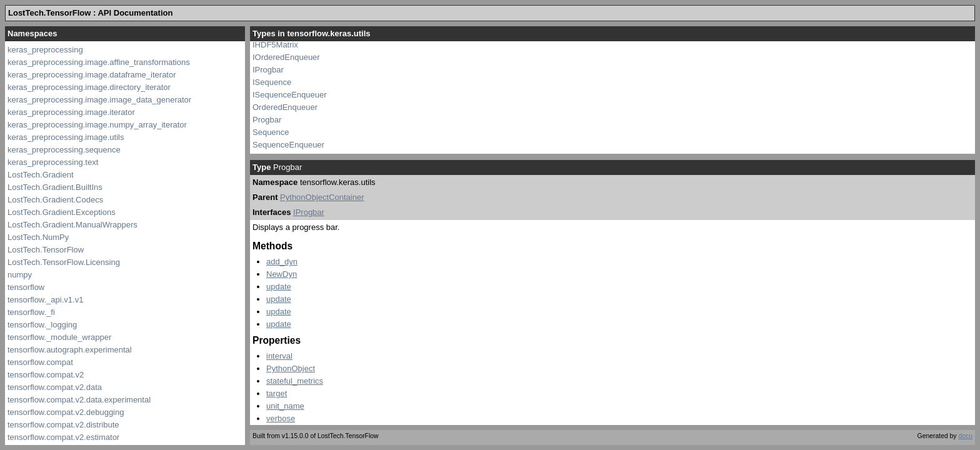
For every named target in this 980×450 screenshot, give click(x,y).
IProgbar (268, 70)
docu (965, 436)
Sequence (271, 132)
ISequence (272, 82)
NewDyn (282, 274)
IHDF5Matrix (275, 45)
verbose (281, 418)
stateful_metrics (295, 381)
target (277, 393)
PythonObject (291, 368)
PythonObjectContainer (322, 197)
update (279, 287)
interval (279, 356)
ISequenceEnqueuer (290, 95)
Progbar (267, 120)
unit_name (285, 406)
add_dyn (282, 262)
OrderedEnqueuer (285, 107)
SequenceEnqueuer (288, 145)
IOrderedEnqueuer (286, 57)
